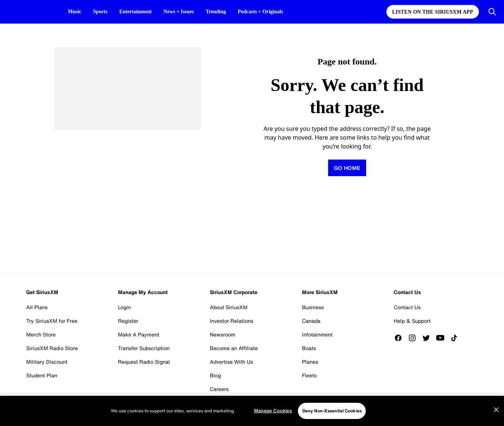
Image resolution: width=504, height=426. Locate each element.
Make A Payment (139, 334)
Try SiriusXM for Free (52, 321)
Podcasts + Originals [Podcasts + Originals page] (260, 12)
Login (124, 307)
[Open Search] (492, 12)
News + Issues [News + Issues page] (179, 12)
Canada (311, 321)
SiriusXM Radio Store (52, 348)
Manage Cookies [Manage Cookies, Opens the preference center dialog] (273, 411)
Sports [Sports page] (100, 12)
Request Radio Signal (144, 362)
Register (128, 321)
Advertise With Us (231, 362)
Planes (310, 362)
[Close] (496, 410)
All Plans (37, 307)
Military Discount (47, 362)
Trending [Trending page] (216, 12)
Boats (309, 348)
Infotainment (317, 334)
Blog (215, 375)
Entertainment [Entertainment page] (135, 12)
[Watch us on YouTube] (443, 338)
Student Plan (42, 375)
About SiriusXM (229, 307)
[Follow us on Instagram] (415, 338)
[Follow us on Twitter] (429, 338)
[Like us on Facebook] (401, 338)
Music (75, 12)
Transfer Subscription (144, 348)
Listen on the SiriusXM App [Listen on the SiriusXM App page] (433, 12)
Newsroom (223, 334)
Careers (219, 389)
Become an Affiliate (234, 348)
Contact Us (407, 307)
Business (313, 307)
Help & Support (412, 321)
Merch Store (41, 334)
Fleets (309, 375)
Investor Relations (232, 321)
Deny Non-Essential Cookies (332, 411)
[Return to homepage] (347, 168)
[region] (252, 411)
